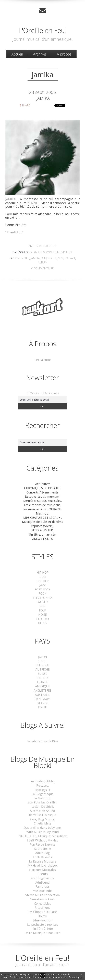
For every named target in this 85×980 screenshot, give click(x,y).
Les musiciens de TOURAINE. (43, 506)
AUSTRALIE (42, 687)
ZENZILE (33, 202)
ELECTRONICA (43, 592)
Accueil (17, 54)
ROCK (42, 588)
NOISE (43, 608)
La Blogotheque (42, 785)
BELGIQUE (42, 658)
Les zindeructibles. (42, 772)
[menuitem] (17, 54)
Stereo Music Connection (43, 881)
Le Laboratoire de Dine (43, 732)
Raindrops (43, 873)
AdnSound (42, 869)
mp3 (59, 257)
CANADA (43, 670)
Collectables (43, 890)
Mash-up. (43, 510)
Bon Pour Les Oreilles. (43, 793)
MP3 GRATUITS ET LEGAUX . (43, 514)
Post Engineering (42, 865)
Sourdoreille (43, 837)
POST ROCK (43, 584)
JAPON (43, 650)
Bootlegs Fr (42, 780)
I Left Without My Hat (42, 829)
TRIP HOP (43, 576)
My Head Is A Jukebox (43, 853)
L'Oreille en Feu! (42, 30)
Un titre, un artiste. (43, 530)
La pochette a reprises (43, 910)
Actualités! (42, 482)
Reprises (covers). (42, 522)
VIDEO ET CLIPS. (43, 534)
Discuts (43, 861)
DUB (43, 572)
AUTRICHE (42, 662)
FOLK (42, 604)
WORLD (43, 596)
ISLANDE (42, 695)
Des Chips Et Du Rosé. (42, 898)
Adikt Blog (43, 841)
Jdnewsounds (43, 906)
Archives (40, 54)
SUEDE (43, 654)
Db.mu (43, 902)
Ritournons (42, 894)
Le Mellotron (43, 789)
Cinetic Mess (43, 813)
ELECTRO (42, 613)
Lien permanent (43, 245)
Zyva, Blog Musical (43, 809)
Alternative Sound (42, 801)
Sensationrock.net (43, 886)
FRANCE (42, 675)
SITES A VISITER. (42, 526)
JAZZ (43, 580)
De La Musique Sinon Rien (42, 918)
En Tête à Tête (43, 914)
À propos (64, 54)
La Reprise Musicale (43, 849)
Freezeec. (43, 776)
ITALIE (42, 699)
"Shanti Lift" (14, 231)
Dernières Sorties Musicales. (51, 251)
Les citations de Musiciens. (43, 502)
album (42, 261)
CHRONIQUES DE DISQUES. (43, 486)
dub (44, 257)
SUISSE (42, 666)
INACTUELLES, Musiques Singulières (42, 825)
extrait (68, 257)
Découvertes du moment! (43, 494)
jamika (36, 257)
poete (52, 257)
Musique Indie (42, 877)
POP (42, 601)
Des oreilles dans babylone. (42, 817)
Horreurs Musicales (43, 857)
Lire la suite (43, 358)
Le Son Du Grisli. (43, 797)
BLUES (43, 617)
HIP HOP (43, 568)
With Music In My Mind (42, 821)
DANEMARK (42, 691)
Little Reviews (43, 845)
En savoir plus (76, 977)
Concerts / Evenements (42, 490)
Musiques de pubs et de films (43, 518)
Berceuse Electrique (42, 805)
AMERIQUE (43, 679)
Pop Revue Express (43, 833)
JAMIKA (43, 98)
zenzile (25, 257)
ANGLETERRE (43, 683)
